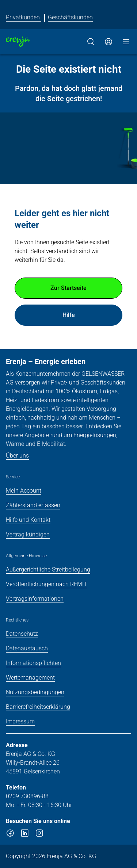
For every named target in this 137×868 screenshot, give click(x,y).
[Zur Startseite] (18, 42)
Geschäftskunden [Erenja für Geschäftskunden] (70, 17)
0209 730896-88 (27, 796)
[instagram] (39, 834)
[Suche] (91, 42)
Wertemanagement (30, 678)
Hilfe (69, 315)
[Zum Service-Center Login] (109, 42)
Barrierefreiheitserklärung (38, 707)
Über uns (17, 456)
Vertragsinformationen (35, 599)
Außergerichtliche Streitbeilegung (48, 569)
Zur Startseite (68, 288)
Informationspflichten (33, 663)
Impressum (20, 721)
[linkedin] (25, 834)
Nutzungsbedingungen (35, 692)
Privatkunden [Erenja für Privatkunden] (24, 17)
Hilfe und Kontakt (28, 520)
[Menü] (126, 42)
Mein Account (24, 491)
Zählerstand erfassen (33, 505)
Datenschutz (22, 634)
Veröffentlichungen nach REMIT (47, 584)
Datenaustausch (27, 648)
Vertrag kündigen (28, 534)
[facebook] (10, 834)
